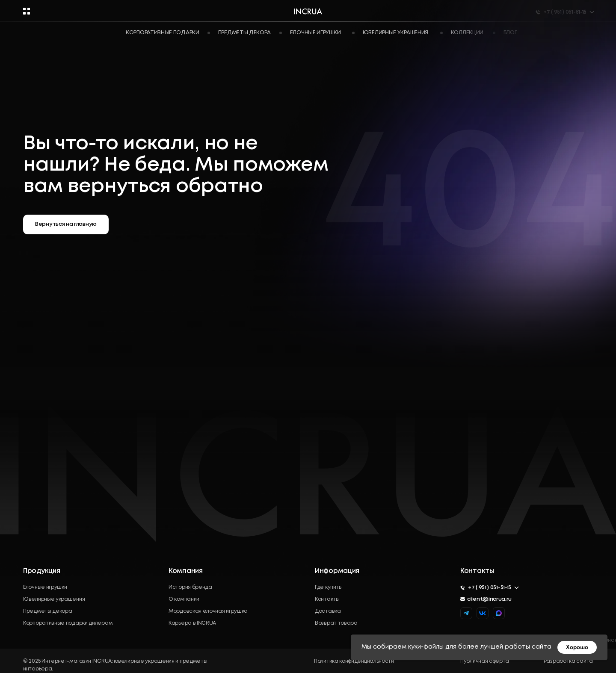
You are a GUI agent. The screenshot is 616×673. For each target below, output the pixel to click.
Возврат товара (336, 623)
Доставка (328, 611)
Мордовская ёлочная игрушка (208, 611)
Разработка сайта (568, 661)
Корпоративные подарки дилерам (68, 623)
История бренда (190, 587)
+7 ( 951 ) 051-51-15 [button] (490, 588)
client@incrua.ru (489, 599)
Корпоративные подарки (163, 33)
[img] (499, 613)
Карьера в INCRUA (192, 623)
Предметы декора (48, 611)
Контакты (327, 599)
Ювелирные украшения (54, 599)
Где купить (328, 587)
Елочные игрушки (45, 587)
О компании (184, 599)
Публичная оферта (485, 661)
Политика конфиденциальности (354, 661)
